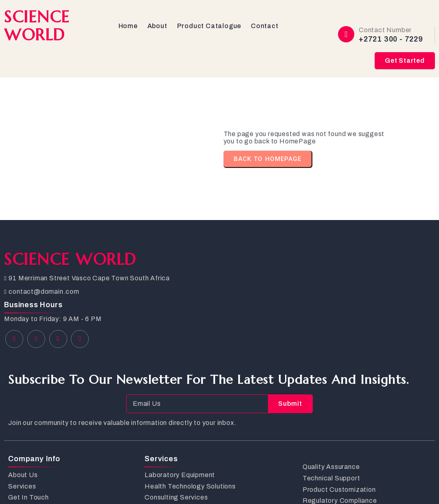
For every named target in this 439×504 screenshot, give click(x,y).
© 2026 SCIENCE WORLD (47, 484)
